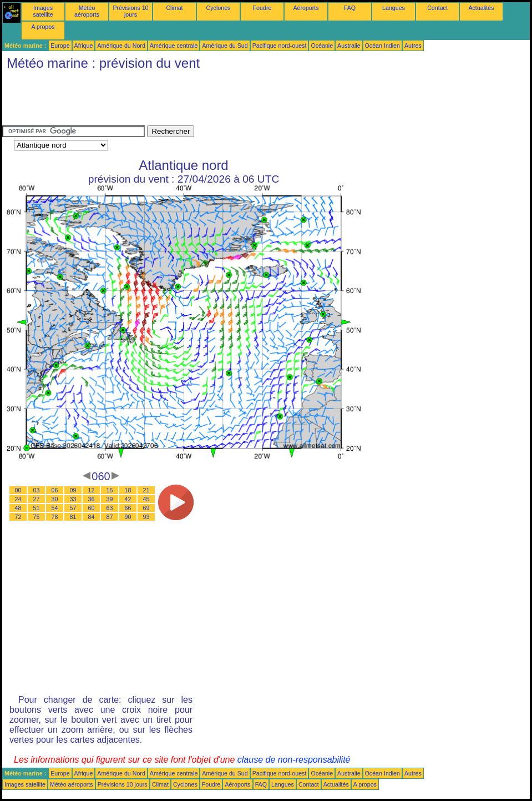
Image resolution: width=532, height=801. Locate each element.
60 (92, 508)
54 (55, 508)
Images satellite (43, 11)
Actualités (481, 8)
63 (110, 508)
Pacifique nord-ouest (280, 46)
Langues (394, 8)
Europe (60, 46)
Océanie (322, 46)
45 (146, 499)
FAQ (350, 8)
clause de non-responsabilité (294, 760)
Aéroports (306, 8)
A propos (43, 27)
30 (55, 499)
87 (110, 517)
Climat (174, 8)
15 (110, 490)
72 (18, 517)
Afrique (84, 46)
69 (146, 508)
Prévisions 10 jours (131, 11)
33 (73, 499)
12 (92, 490)
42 (128, 499)
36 (92, 499)
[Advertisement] (204, 100)
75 (37, 517)
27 (37, 499)
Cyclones (219, 8)
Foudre (262, 8)
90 (128, 517)
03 (37, 490)
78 (55, 517)
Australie (349, 46)
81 (73, 517)
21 (146, 490)
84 (92, 517)
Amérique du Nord (121, 46)
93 (146, 517)
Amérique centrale (174, 46)
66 (128, 508)
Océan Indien (382, 46)
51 (37, 508)
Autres (413, 46)
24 (18, 499)
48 (18, 508)
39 (110, 499)
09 (73, 490)
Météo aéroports (87, 11)
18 (128, 490)
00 (18, 490)
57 (73, 508)
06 (55, 490)
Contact (437, 8)
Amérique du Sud (225, 46)
